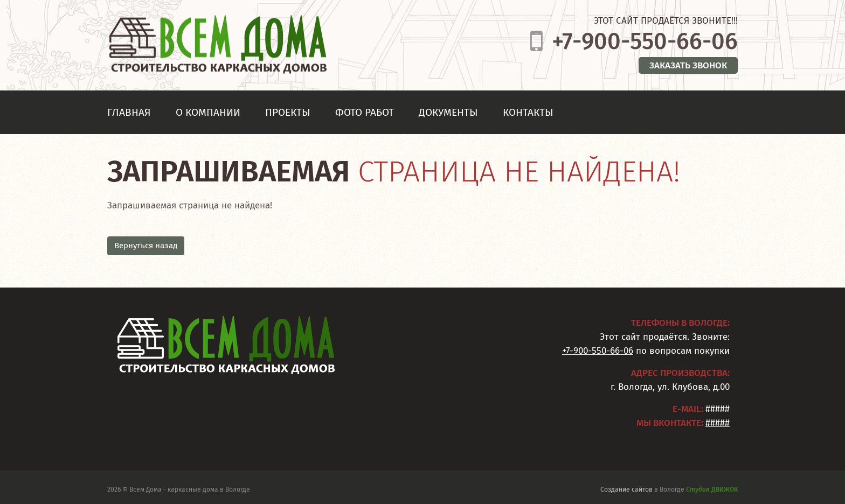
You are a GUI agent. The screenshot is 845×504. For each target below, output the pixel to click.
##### (718, 423)
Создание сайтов (626, 491)
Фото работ (365, 112)
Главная (129, 112)
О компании (208, 112)
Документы (448, 112)
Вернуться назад (146, 246)
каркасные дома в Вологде (209, 491)
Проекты (288, 112)
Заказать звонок (688, 65)
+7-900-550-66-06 (645, 41)
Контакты (528, 112)
